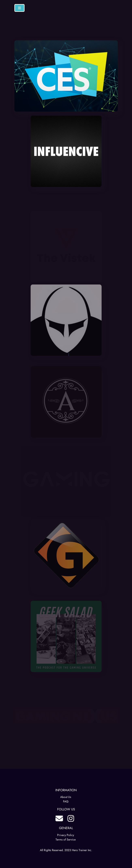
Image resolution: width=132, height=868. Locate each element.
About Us (66, 797)
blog (59, 818)
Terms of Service (66, 839)
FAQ (66, 801)
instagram (71, 818)
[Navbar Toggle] (19, 8)
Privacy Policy (66, 835)
